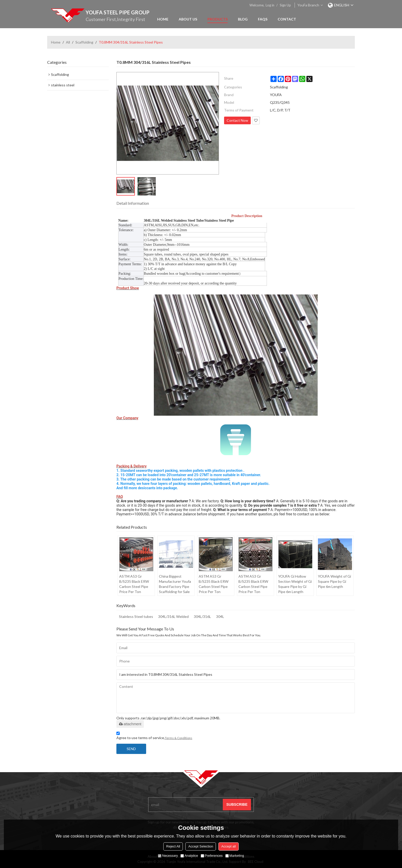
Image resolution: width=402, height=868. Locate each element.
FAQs (263, 19)
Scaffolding (84, 42)
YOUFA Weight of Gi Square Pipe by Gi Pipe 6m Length (334, 581)
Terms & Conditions (179, 738)
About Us (188, 19)
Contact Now (237, 120)
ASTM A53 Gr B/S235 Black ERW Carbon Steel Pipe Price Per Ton (134, 584)
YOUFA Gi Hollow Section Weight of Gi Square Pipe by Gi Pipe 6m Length (295, 584)
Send (131, 749)
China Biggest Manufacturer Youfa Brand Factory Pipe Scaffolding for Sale (175, 584)
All (68, 42)
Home (163, 19)
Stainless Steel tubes (136, 616)
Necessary (168, 856)
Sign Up (285, 5)
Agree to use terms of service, (154, 736)
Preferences (212, 856)
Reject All (173, 846)
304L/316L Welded (173, 616)
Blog (243, 19)
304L (220, 616)
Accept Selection (201, 846)
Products (218, 19)
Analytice (189, 856)
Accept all (228, 846)
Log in (270, 5)
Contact (287, 19)
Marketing (235, 856)
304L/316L (202, 616)
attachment (130, 724)
